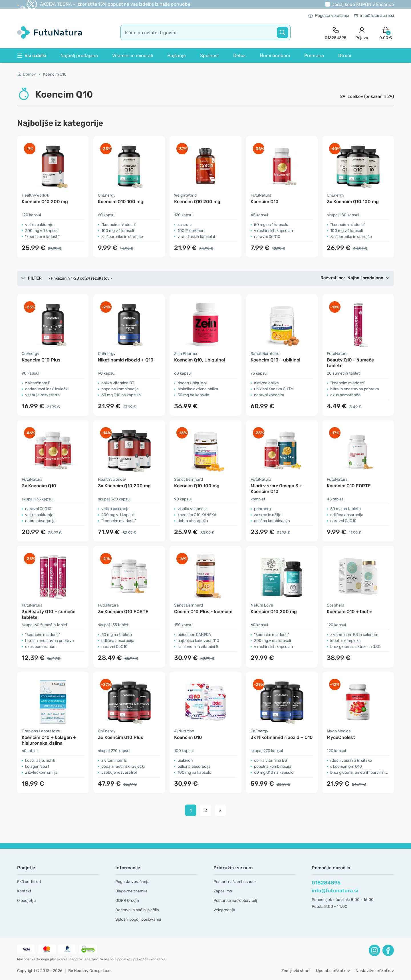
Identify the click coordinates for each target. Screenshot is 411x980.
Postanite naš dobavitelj (235, 901)
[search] (205, 33)
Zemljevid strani (296, 971)
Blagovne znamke (131, 891)
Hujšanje (177, 55)
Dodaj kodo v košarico (363, 4)
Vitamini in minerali (133, 55)
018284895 (326, 883)
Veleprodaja (224, 910)
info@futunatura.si (374, 16)
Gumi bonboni (275, 55)
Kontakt (24, 891)
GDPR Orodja (127, 901)
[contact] (336, 33)
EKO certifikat (29, 882)
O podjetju (26, 901)
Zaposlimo (223, 891)
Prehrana (314, 55)
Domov (27, 74)
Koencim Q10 (55, 74)
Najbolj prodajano (79, 55)
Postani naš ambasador (235, 882)
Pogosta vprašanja (329, 16)
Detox (239, 55)
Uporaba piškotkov (333, 971)
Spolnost (209, 55)
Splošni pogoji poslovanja (138, 919)
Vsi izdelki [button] (32, 55)
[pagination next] (220, 810)
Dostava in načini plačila (137, 910)
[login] (362, 33)
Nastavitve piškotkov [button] (375, 971)
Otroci (345, 55)
